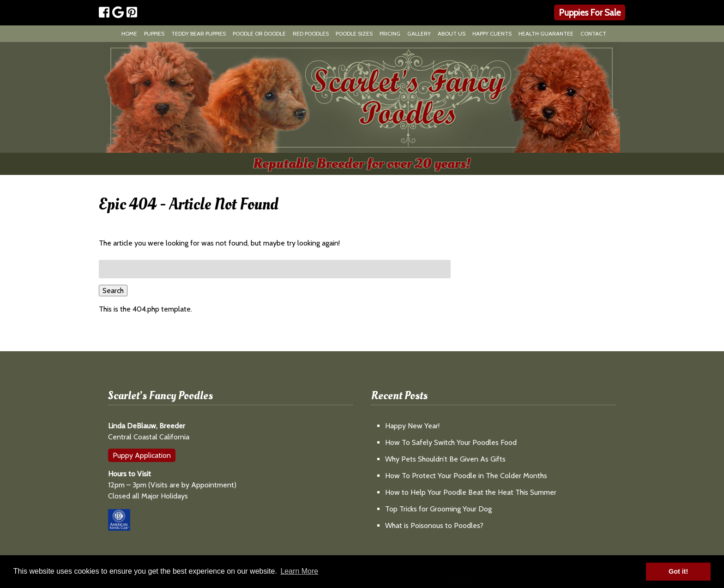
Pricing (390, 33)
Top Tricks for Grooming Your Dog (438, 509)
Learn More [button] (299, 571)
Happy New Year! (412, 426)
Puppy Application (142, 455)
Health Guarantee (546, 33)
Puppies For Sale (590, 12)
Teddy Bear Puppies (199, 33)
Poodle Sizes (354, 33)
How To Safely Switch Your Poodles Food (451, 442)
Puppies (154, 33)
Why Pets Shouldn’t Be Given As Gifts (445, 459)
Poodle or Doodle (259, 33)
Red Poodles (311, 33)
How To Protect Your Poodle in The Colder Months (466, 476)
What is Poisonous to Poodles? (434, 525)
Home (129, 33)
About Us (452, 33)
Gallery (419, 33)
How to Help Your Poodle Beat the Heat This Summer (471, 492)
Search (113, 291)
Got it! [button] (678, 571)
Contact (593, 33)
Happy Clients (492, 33)
